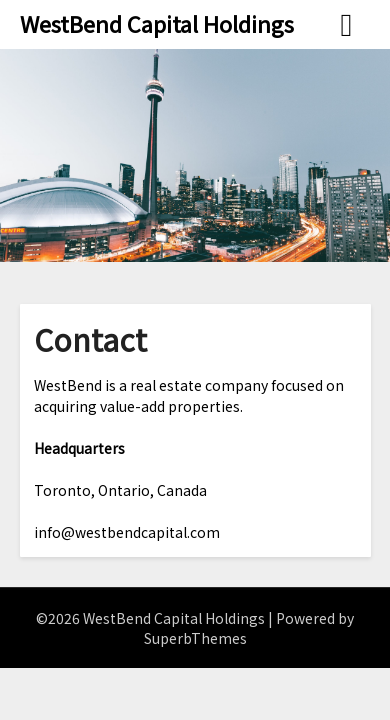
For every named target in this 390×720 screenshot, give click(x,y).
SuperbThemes (195, 638)
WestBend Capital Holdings (157, 23)
